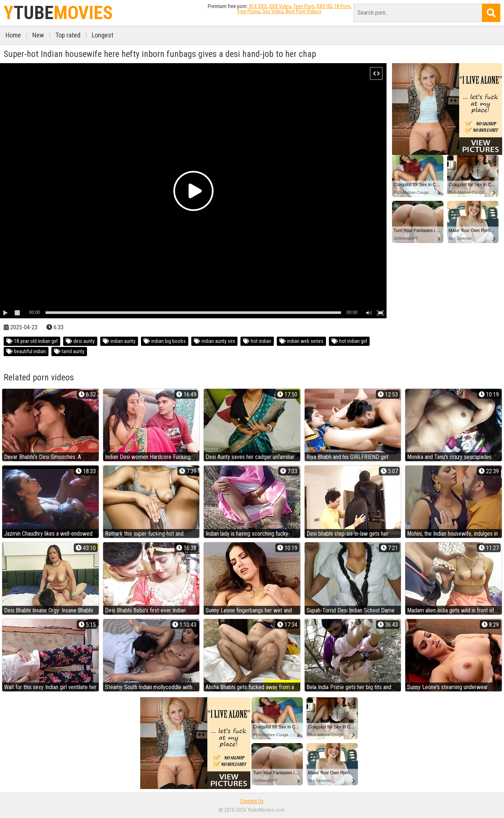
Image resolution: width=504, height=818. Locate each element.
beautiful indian (26, 351)
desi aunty (80, 341)
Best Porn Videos (304, 11)
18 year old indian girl (32, 341)
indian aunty (119, 341)
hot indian (257, 341)
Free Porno (249, 11)
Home (13, 35)
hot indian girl (349, 341)
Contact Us (252, 801)
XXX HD (324, 6)
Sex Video (273, 11)
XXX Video (280, 6)
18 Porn (342, 6)
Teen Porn (304, 6)
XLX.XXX (258, 6)
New (38, 35)
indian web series (301, 341)
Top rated (68, 35)
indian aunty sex (214, 341)
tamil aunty (69, 351)
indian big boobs (165, 341)
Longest (103, 35)
